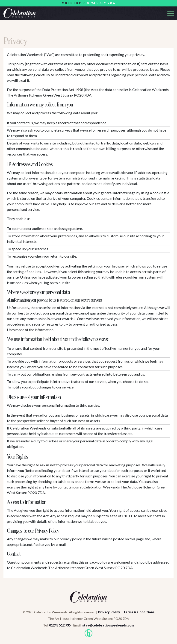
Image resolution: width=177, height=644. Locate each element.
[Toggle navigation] (171, 14)
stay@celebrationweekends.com (108, 625)
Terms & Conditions (139, 612)
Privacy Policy (109, 612)
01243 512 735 (101, 3)
